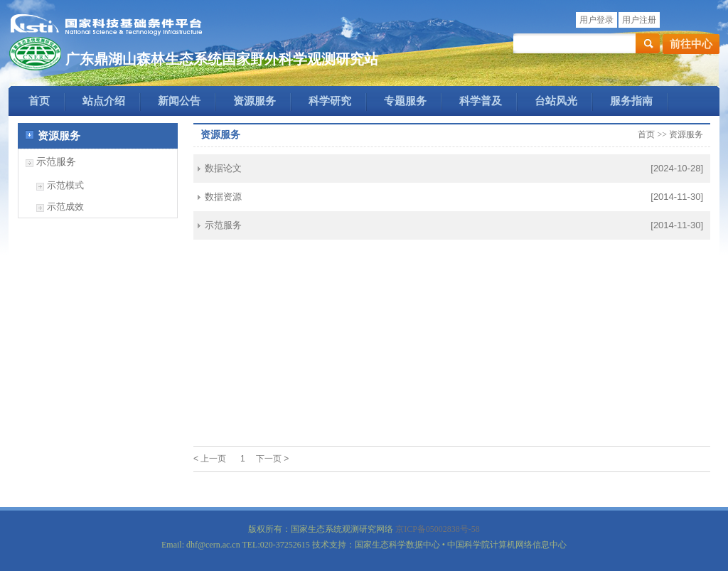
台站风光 (556, 101)
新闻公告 (179, 101)
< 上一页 (210, 459)
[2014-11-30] (677, 197)
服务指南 (631, 101)
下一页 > (272, 459)
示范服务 (56, 162)
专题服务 (405, 101)
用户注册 (639, 20)
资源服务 (255, 101)
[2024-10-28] (677, 168)
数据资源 (223, 197)
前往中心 (691, 44)
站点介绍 (104, 101)
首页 (39, 101)
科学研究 (330, 101)
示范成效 (65, 207)
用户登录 (596, 20)
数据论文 (223, 168)
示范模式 (65, 185)
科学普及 (481, 101)
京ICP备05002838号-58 (438, 529)
